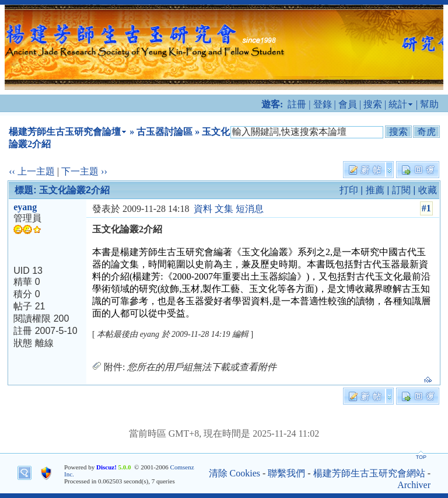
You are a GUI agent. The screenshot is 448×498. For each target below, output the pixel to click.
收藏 (428, 190)
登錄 (323, 104)
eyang (25, 207)
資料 (203, 209)
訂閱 (401, 190)
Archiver (414, 485)
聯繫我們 (286, 473)
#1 (426, 208)
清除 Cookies (235, 473)
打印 (349, 190)
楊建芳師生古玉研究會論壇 (65, 132)
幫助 (429, 104)
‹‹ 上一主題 (32, 171)
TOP (421, 457)
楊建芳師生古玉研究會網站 (369, 473)
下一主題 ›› (84, 171)
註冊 (297, 104)
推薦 (375, 190)
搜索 (373, 104)
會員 (348, 104)
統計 (398, 104)
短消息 (250, 209)
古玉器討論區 (164, 132)
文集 (224, 209)
